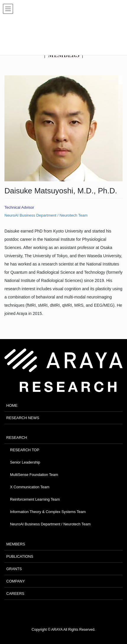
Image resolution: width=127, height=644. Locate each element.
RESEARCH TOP (25, 450)
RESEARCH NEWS (23, 418)
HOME (12, 406)
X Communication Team (30, 487)
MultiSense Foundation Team (34, 475)
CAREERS (15, 594)
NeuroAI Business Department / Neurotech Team (46, 215)
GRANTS (14, 569)
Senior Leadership (25, 462)
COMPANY (16, 581)
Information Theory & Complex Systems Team (48, 512)
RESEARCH (17, 438)
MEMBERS (16, 544)
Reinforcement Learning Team (35, 499)
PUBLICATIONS (20, 557)
